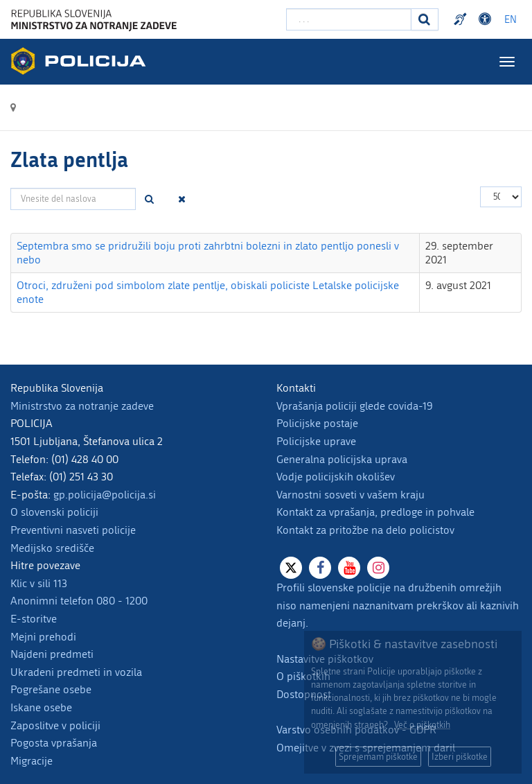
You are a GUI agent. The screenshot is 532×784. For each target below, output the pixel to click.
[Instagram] (378, 568)
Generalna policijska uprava (342, 459)
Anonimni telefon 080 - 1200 (79, 601)
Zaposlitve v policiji (55, 725)
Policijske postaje (317, 423)
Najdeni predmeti (52, 654)
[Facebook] (320, 568)
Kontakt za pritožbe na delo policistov (365, 530)
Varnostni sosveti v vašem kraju (351, 495)
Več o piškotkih (422, 725)
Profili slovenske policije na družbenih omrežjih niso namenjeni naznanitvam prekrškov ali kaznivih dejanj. (398, 605)
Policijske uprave (316, 441)
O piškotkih (303, 676)
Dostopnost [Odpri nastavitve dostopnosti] (487, 19)
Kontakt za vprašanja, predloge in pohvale (375, 512)
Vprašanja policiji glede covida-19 (355, 406)
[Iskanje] (425, 19)
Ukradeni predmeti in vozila (76, 672)
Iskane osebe (41, 707)
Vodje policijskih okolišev (336, 477)
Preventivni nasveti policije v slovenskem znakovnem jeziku (462, 19)
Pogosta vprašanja (54, 743)
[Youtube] (349, 568)
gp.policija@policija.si (105, 495)
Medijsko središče (52, 548)
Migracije (32, 761)
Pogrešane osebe (51, 689)
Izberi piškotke (460, 757)
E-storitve (34, 619)
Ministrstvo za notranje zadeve (82, 406)
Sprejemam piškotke (378, 757)
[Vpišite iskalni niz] (349, 19)
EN (511, 20)
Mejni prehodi (43, 637)
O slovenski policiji (54, 512)
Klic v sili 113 (39, 583)
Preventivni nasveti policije (73, 530)
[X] (291, 568)
